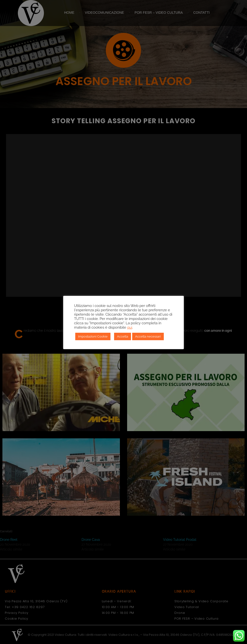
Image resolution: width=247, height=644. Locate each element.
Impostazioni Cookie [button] (93, 336)
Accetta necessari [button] (148, 336)
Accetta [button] (123, 336)
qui (130, 327)
